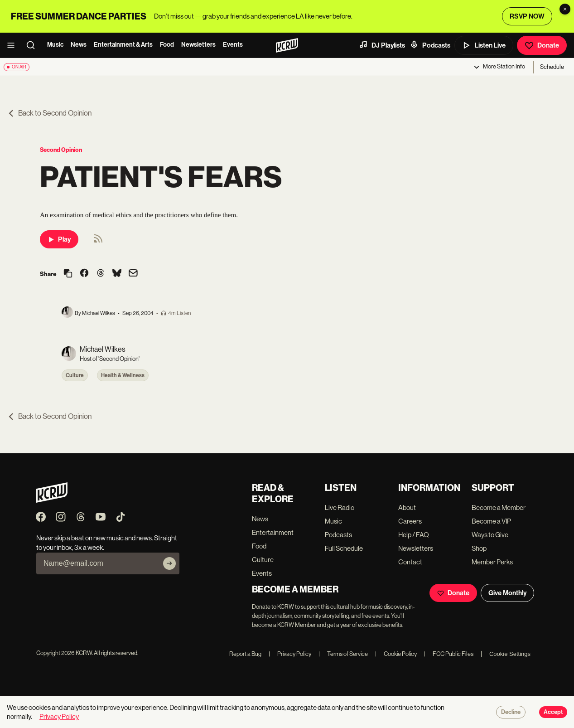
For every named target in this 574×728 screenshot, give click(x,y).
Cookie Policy (396, 654)
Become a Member (499, 507)
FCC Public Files (449, 654)
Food (167, 45)
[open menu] (14, 45)
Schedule (552, 67)
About (407, 507)
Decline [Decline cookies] (511, 712)
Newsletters (198, 45)
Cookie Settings (510, 654)
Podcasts (430, 45)
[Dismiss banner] (565, 9)
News (79, 45)
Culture (75, 375)
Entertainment (273, 532)
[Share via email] (133, 274)
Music (55, 45)
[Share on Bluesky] (117, 274)
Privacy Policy (290, 654)
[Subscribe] (169, 563)
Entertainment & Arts (123, 45)
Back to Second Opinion (49, 113)
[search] (34, 45)
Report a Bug (245, 654)
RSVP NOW (527, 16)
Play (59, 239)
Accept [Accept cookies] (553, 712)
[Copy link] (68, 274)
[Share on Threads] (101, 274)
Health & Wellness (123, 375)
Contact (410, 562)
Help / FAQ (414, 535)
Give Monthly (507, 593)
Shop (479, 548)
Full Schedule (344, 548)
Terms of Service (343, 654)
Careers (410, 521)
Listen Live (484, 45)
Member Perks (492, 562)
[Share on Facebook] (84, 274)
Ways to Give (490, 535)
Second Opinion (61, 150)
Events (233, 45)
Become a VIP (491, 521)
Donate (542, 45)
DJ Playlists (382, 45)
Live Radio (340, 507)
